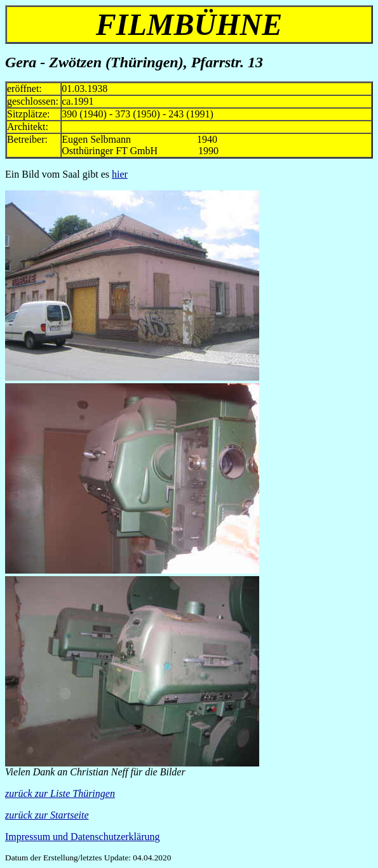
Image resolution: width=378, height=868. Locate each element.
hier (120, 174)
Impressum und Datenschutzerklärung (82, 837)
